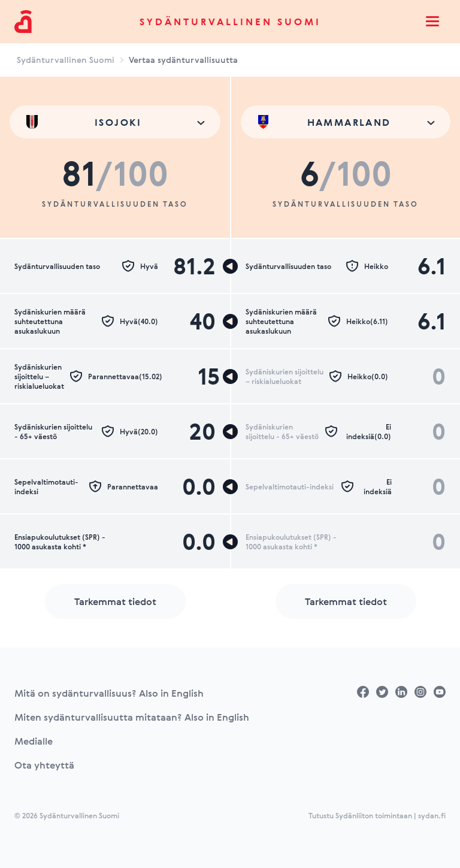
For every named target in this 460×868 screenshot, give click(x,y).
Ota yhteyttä (44, 765)
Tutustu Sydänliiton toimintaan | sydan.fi (377, 815)
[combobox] (115, 122)
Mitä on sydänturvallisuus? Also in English (109, 693)
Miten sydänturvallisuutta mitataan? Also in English (132, 717)
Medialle (34, 741)
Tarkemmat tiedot (115, 601)
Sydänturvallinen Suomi (230, 22)
